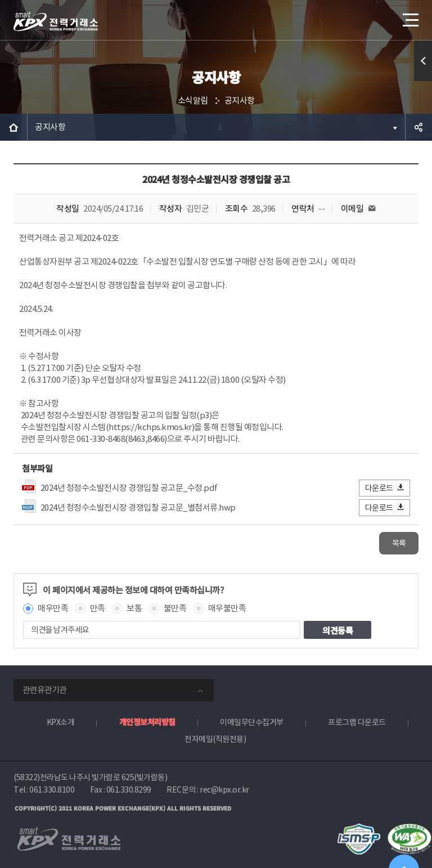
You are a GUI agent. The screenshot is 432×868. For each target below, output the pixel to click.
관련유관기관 (44, 690)
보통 (134, 608)
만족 (98, 608)
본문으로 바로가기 (0, 0)
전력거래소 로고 (56, 21)
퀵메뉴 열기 (423, 61)
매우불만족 (227, 608)
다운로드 (385, 488)
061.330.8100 (52, 790)
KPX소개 (61, 722)
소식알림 (193, 100)
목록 (399, 543)
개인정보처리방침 (147, 722)
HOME (13, 127)
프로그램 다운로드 (357, 722)
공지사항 (240, 100)
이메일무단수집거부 (252, 722)
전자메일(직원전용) (215, 739)
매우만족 (53, 608)
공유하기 (418, 127)
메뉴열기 (409, 17)
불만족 (175, 608)
